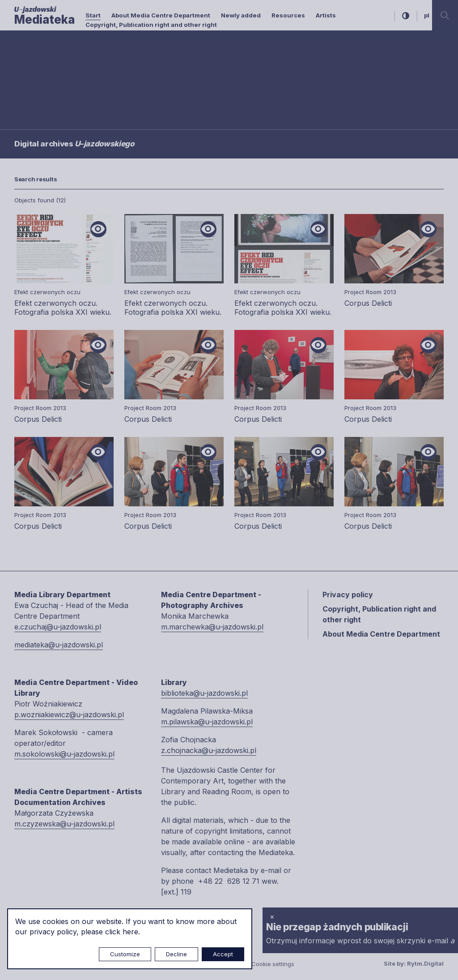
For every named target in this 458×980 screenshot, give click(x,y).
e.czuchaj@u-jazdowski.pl (58, 627)
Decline (176, 954)
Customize (125, 954)
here (130, 932)
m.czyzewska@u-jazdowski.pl (64, 824)
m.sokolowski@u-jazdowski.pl (64, 754)
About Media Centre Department (161, 15)
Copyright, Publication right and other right (151, 25)
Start (93, 15)
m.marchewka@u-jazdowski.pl (212, 627)
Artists (326, 15)
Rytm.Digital (425, 963)
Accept (223, 954)
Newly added (241, 15)
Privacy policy (348, 595)
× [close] (272, 916)
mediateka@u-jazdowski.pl (59, 645)
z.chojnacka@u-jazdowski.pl (209, 750)
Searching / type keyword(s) (55, 72)
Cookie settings (273, 964)
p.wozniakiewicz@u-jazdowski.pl (69, 715)
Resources (288, 15)
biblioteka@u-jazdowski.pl (204, 693)
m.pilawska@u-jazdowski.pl (207, 722)
